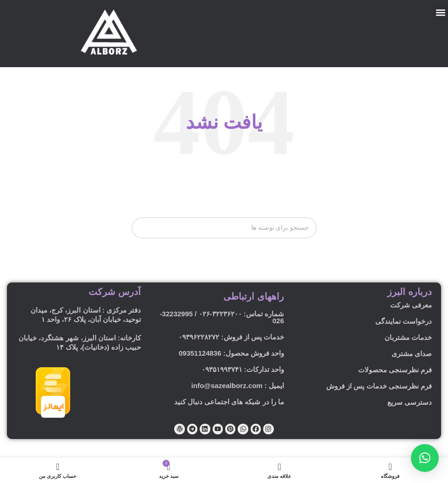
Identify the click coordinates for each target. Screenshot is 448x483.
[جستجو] (224, 228)
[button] (440, 12)
